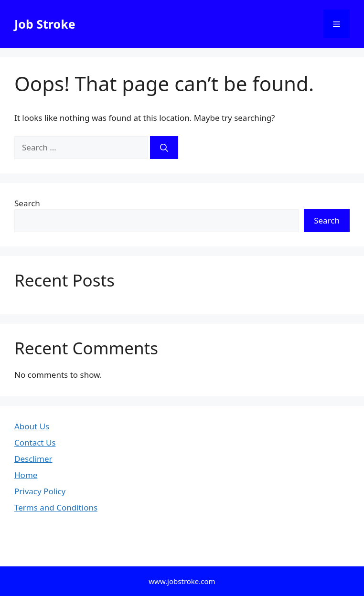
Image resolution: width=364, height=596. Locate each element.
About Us (32, 426)
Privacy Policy (40, 491)
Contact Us (35, 442)
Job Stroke (45, 24)
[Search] (164, 148)
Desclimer (33, 459)
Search (27, 203)
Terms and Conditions (56, 507)
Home (26, 475)
